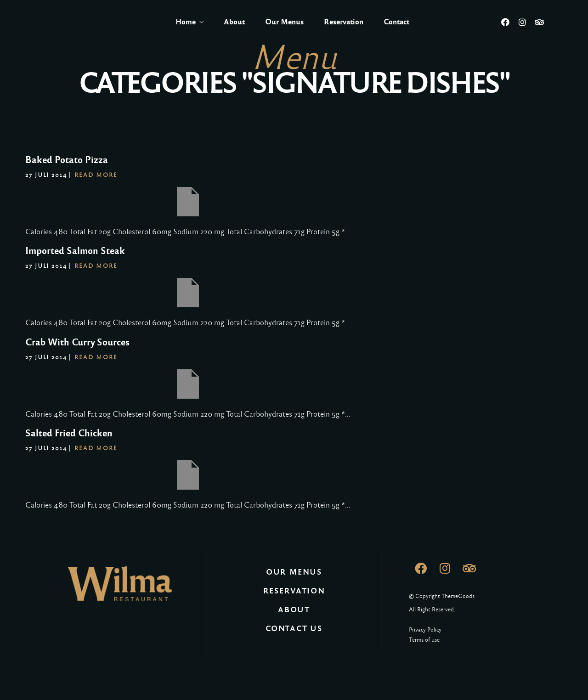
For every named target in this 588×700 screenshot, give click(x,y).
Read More (96, 175)
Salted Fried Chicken (69, 433)
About (234, 22)
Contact (396, 22)
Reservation (344, 22)
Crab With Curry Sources (77, 342)
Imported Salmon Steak (75, 251)
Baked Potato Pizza (67, 160)
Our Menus (284, 22)
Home (186, 22)
